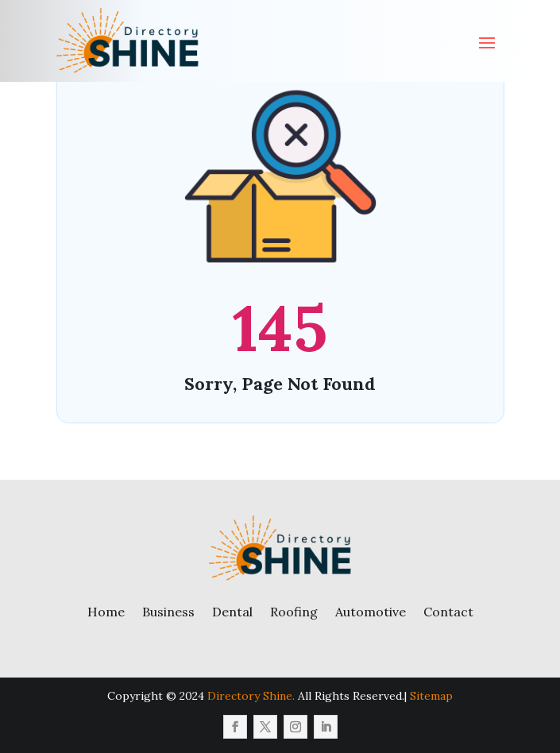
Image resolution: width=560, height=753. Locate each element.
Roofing (294, 612)
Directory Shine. (251, 696)
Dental (232, 612)
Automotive (371, 612)
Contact (448, 612)
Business (168, 612)
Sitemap (431, 696)
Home (106, 612)
